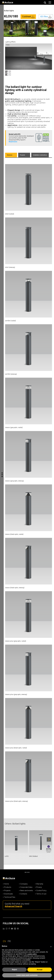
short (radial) (10, 214)
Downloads (9, 894)
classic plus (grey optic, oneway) (16, 694)
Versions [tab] (10, 155)
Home (6, 884)
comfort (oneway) (11, 374)
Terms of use (41, 894)
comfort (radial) (10, 321)
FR (9, 941)
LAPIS (7, 856)
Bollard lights (9, 11)
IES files (46, 17)
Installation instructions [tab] (40, 155)
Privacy (39, 887)
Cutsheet (28, 17)
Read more (13, 142)
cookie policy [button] (32, 954)
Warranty (40, 884)
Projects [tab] (22, 155)
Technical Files (10, 897)
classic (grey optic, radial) (14, 427)
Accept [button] (40, 970)
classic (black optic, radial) (14, 534)
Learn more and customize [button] (27, 975)
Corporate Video (26, 887)
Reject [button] (14, 970)
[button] (51, 946)
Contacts (24, 894)
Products (8, 887)
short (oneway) (10, 267)
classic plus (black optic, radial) (16, 748)
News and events (27, 891)
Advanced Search (13, 906)
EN (4, 941)
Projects (7, 891)
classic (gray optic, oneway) (14, 481)
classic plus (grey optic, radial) (16, 641)
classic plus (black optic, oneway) (16, 801)
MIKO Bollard (33, 856)
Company (24, 884)
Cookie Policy (41, 891)
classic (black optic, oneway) (15, 588)
